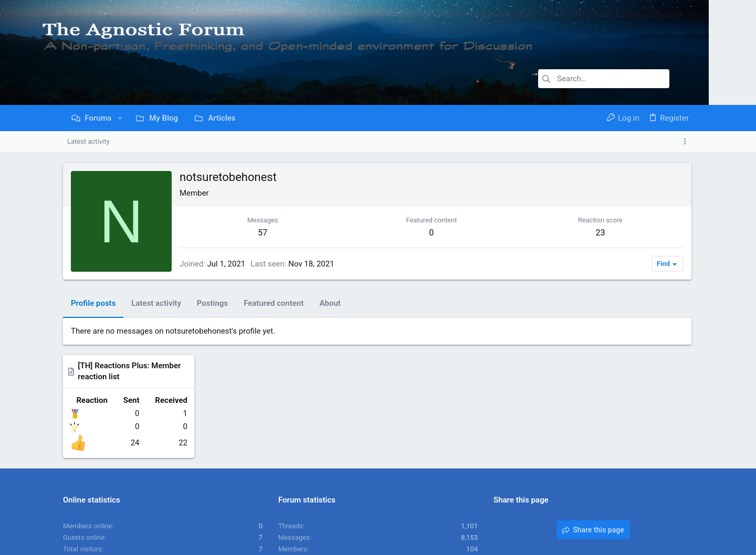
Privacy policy (597, 516)
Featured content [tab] (274, 303)
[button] (120, 118)
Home (653, 516)
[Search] (604, 79)
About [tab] (330, 303)
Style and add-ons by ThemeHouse (304, 542)
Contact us (498, 516)
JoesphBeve (459, 458)
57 (239, 233)
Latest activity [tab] (156, 303)
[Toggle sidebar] (687, 142)
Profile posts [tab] (93, 303)
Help (631, 516)
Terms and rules (545, 516)
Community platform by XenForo (155, 542)
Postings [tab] (212, 303)
